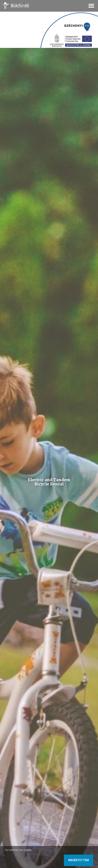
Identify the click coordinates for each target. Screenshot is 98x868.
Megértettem (79, 860)
